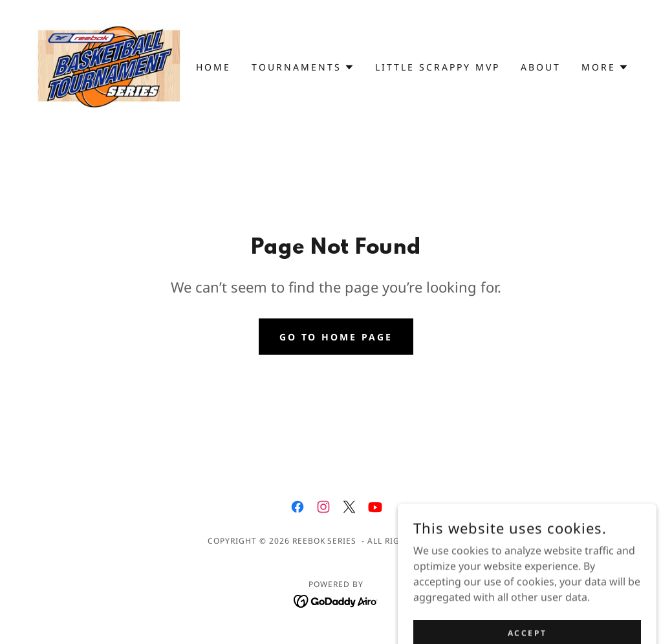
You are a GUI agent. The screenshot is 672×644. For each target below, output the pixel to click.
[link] (109, 66)
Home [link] (213, 67)
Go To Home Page (336, 337)
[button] (303, 67)
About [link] (541, 67)
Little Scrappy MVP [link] (438, 67)
